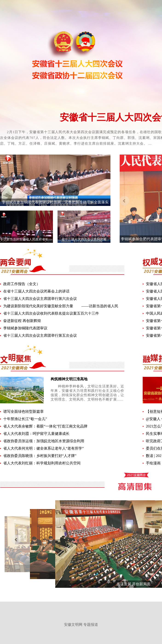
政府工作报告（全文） (22, 284)
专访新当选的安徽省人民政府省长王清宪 (29, 239)
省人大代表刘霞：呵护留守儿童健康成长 (36, 434)
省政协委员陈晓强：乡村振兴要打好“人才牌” (40, 456)
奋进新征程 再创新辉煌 (22, 321)
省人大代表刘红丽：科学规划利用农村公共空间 (42, 463)
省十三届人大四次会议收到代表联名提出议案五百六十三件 (51, 313)
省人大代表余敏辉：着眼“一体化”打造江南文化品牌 (45, 426)
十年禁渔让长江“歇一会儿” (25, 419)
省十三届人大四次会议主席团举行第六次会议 (40, 299)
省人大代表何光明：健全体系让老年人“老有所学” (43, 448)
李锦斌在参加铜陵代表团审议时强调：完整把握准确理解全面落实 (55, 202)
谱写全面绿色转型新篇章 (23, 411)
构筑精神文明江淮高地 (69, 379)
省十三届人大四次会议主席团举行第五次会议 (40, 335)
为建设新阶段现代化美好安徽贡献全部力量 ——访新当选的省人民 (61, 306)
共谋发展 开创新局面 (133, 584)
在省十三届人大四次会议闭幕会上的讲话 (36, 291)
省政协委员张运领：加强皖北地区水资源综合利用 (44, 441)
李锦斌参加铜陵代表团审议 (25, 328)
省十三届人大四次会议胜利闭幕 (84, 239)
